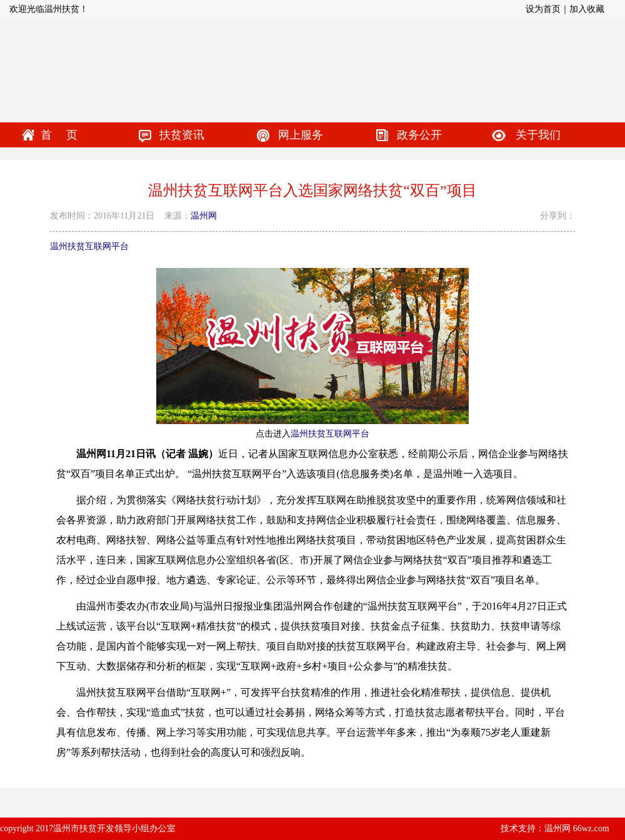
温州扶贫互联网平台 (89, 246)
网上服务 (301, 135)
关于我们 (538, 135)
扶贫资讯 (182, 135)
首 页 (59, 135)
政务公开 (419, 135)
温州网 (204, 216)
